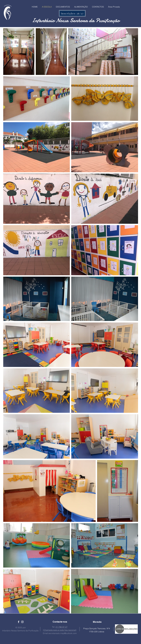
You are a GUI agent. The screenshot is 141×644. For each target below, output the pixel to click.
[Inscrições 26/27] (72, 13)
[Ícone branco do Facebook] (19, 622)
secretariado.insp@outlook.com (63, 633)
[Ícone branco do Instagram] (22, 622)
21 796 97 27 (61, 627)
